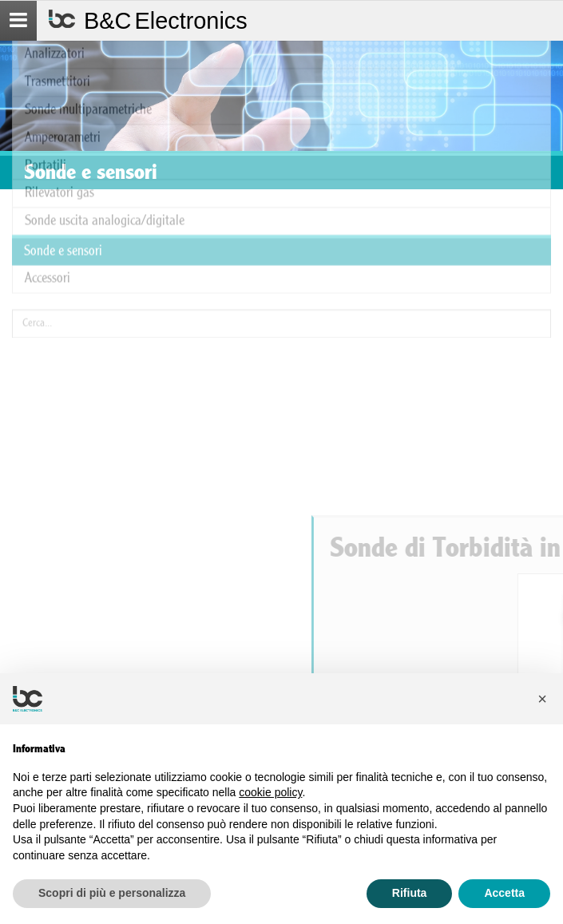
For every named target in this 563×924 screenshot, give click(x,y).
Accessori (48, 222)
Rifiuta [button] (410, 893)
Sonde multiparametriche (88, 55)
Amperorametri (63, 83)
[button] (542, 699)
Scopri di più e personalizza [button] (112, 893)
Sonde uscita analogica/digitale (105, 166)
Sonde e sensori (63, 196)
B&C (166, 21)
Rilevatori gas (59, 138)
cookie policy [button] (270, 792)
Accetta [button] (504, 893)
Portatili (46, 110)
